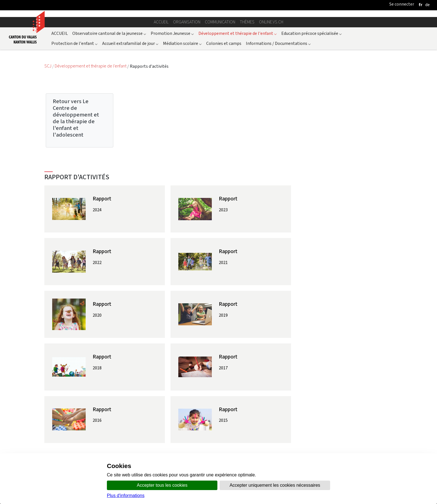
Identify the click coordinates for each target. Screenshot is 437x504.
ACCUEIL (60, 33)
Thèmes (247, 22)
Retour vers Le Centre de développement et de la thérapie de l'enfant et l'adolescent (76, 118)
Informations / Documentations (278, 43)
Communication (220, 22)
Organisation (187, 22)
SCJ (48, 66)
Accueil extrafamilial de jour (130, 43)
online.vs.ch (271, 22)
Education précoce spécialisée (312, 33)
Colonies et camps (224, 43)
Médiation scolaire (182, 43)
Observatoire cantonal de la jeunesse (109, 33)
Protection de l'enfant (75, 43)
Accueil (161, 22)
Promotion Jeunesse (172, 33)
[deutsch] (428, 5)
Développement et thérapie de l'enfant (238, 33)
